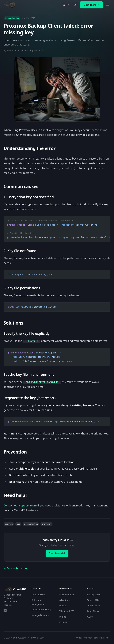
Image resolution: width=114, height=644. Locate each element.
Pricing (63, 617)
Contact (63, 622)
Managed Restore (40, 615)
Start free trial (57, 553)
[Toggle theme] (75, 5)
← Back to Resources (15, 568)
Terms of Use (94, 600)
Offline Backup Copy (41, 610)
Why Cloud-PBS (67, 611)
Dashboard (91, 5)
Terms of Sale (94, 606)
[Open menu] (107, 5)
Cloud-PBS (15, 589)
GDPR (90, 617)
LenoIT (43, 638)
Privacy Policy (94, 595)
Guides (63, 606)
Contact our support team (20, 505)
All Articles (64, 600)
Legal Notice (93, 611)
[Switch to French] (66, 5)
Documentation (67, 595)
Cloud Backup (38, 595)
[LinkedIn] (5, 611)
